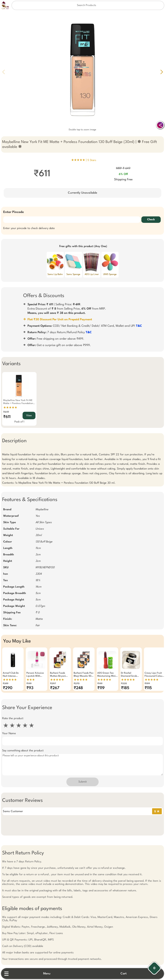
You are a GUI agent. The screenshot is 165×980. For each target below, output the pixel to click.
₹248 (78, 688)
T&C (139, 326)
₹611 (7, 417)
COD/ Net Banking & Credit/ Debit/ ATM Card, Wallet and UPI (85, 326)
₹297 (53, 684)
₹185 (125, 688)
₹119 (101, 688)
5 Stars (92, 160)
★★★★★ (10, 408)
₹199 (147, 684)
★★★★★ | (84, 160)
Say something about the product (23, 751)
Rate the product (13, 718)
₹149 (29, 684)
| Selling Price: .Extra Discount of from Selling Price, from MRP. (67, 309)
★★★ (31, 680)
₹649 (6, 412)
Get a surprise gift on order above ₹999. (59, 345)
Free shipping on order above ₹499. (56, 339)
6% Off (123, 174)
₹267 (55, 688)
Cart (124, 974)
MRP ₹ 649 (123, 168)
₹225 (124, 684)
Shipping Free (123, 179)
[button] (162, 72)
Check (151, 220)
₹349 (6, 684)
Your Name (9, 733)
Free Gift (61, 923)
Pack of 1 (19, 422)
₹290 (8, 688)
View (29, 416)
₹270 (77, 684)
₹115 (148, 688)
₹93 (30, 688)
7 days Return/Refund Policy (60, 332)
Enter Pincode (14, 212)
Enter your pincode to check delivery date (29, 228)
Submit (82, 782)
